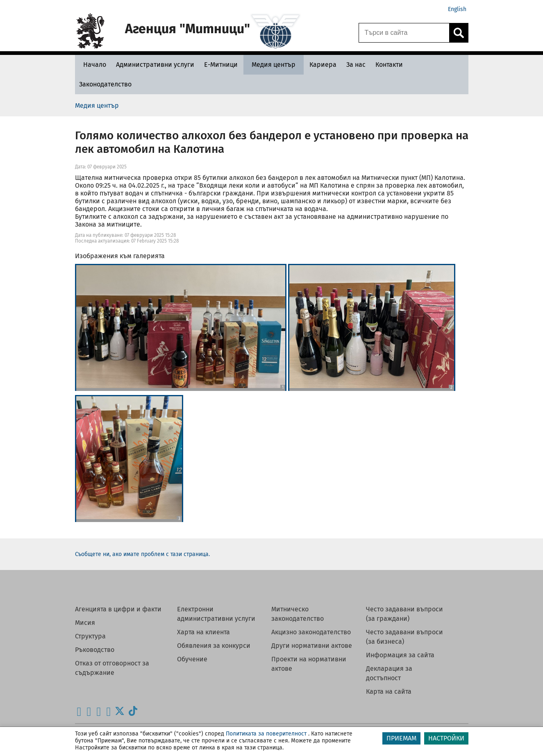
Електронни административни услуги (216, 614)
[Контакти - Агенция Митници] (389, 65)
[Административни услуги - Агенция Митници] (155, 65)
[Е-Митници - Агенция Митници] (221, 65)
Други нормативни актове (312, 646)
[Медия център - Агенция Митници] (274, 65)
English (457, 9)
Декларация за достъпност (389, 673)
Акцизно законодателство (311, 632)
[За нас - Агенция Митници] (356, 65)
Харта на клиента (203, 632)
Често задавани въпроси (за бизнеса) (404, 637)
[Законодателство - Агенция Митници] (105, 84)
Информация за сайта (400, 655)
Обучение (192, 659)
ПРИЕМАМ (401, 738)
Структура (90, 636)
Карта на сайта (389, 691)
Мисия (85, 623)
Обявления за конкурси (214, 646)
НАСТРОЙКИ (446, 738)
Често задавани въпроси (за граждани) (404, 614)
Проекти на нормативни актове (309, 664)
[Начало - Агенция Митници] (93, 65)
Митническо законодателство (298, 614)
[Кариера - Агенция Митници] (323, 65)
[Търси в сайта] (404, 33)
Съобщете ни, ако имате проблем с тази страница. (142, 554)
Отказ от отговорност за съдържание (112, 668)
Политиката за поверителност (266, 734)
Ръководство (95, 650)
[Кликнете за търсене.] (459, 33)
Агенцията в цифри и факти (118, 609)
